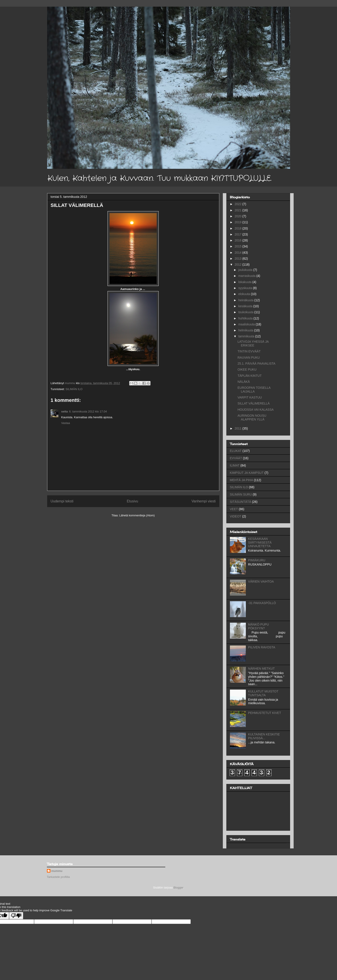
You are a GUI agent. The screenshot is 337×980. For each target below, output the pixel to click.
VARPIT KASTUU (250, 397)
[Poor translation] (16, 916)
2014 (238, 253)
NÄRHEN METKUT (261, 669)
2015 (238, 246)
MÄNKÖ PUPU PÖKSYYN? (258, 626)
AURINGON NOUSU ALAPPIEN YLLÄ (252, 417)
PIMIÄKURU (257, 560)
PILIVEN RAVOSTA (262, 647)
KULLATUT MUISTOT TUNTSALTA (263, 693)
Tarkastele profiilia (58, 877)
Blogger (178, 888)
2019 (238, 222)
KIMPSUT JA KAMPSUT (247, 473)
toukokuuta (246, 312)
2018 (238, 228)
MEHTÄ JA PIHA (242, 480)
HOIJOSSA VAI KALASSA (255, 410)
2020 (238, 216)
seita (65, 411)
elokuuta (245, 294)
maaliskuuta (247, 324)
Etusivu (132, 501)
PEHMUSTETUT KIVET (265, 713)
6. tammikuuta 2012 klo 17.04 (88, 411)
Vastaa (66, 423)
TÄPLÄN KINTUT (249, 376)
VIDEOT (236, 516)
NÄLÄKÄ (244, 382)
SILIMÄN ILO (74, 389)
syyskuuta (246, 288)
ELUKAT (236, 451)
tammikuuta (247, 336)
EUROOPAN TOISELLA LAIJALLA (254, 390)
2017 (238, 234)
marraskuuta (247, 276)
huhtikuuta (246, 318)
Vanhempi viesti (204, 501)
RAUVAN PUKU (248, 358)
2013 (238, 259)
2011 (238, 428)
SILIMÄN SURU (241, 494)
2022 (238, 204)
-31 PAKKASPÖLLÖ (262, 603)
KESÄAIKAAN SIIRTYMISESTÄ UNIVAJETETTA (260, 542)
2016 (238, 240)
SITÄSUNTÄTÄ (241, 502)
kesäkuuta (246, 306)
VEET (234, 509)
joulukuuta (246, 270)
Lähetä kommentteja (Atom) (137, 515)
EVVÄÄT (236, 458)
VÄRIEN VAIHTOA (261, 581)
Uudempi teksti (62, 501)
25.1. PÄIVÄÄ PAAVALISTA (256, 364)
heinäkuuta (246, 300)
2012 (238, 264)
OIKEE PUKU (247, 369)
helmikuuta (246, 330)
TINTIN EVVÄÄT (249, 351)
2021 (238, 210)
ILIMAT (235, 465)
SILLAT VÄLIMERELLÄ (253, 403)
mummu (57, 871)
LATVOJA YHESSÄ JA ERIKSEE (253, 343)
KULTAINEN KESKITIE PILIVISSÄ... (264, 736)
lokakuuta (245, 282)
